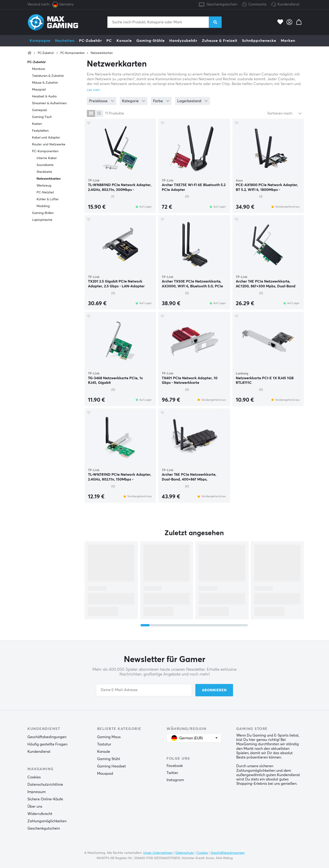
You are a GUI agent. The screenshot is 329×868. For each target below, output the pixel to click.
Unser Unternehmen (158, 853)
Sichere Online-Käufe (45, 799)
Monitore (38, 69)
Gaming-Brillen (43, 213)
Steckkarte (44, 172)
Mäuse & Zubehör (45, 83)
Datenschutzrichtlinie (45, 785)
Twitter (172, 773)
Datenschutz (185, 853)
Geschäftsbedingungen (47, 737)
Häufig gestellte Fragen (47, 744)
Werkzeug (44, 186)
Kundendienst (288, 4)
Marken (288, 41)
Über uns (35, 807)
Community (254, 5)
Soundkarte (45, 165)
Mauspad (39, 90)
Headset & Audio (44, 96)
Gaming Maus (109, 737)
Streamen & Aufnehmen (49, 103)
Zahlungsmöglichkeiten (47, 821)
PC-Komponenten (72, 53)
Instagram (175, 780)
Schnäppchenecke (259, 41)
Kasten (37, 124)
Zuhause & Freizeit (220, 41)
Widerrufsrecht (40, 814)
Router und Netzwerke (49, 144)
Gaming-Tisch (42, 117)
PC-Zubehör (90, 41)
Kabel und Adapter (46, 138)
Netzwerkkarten (102, 53)
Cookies (34, 777)
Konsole (124, 41)
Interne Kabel (46, 158)
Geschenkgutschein (222, 4)
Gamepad (39, 110)
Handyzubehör (183, 41)
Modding (43, 206)
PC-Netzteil (45, 192)
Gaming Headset (111, 766)
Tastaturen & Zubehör (48, 76)
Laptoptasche (42, 220)
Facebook (175, 766)
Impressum (37, 792)
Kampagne (40, 41)
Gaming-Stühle (151, 41)
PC (109, 41)
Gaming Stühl (109, 759)
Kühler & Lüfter (48, 199)
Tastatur (104, 744)
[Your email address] (144, 690)
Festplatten (40, 131)
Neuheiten (65, 41)
